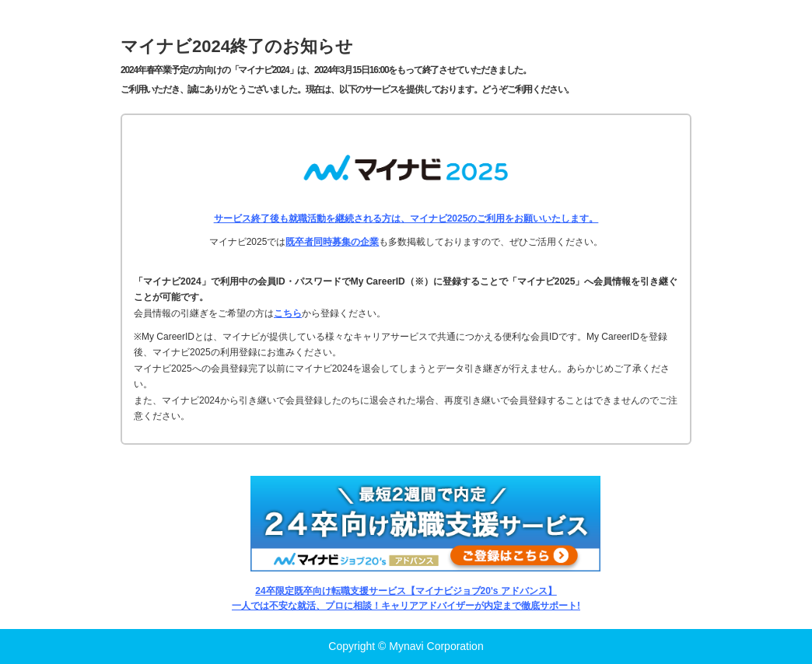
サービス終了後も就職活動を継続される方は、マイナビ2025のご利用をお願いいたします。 (406, 218)
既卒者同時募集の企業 (332, 242)
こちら (288, 313)
